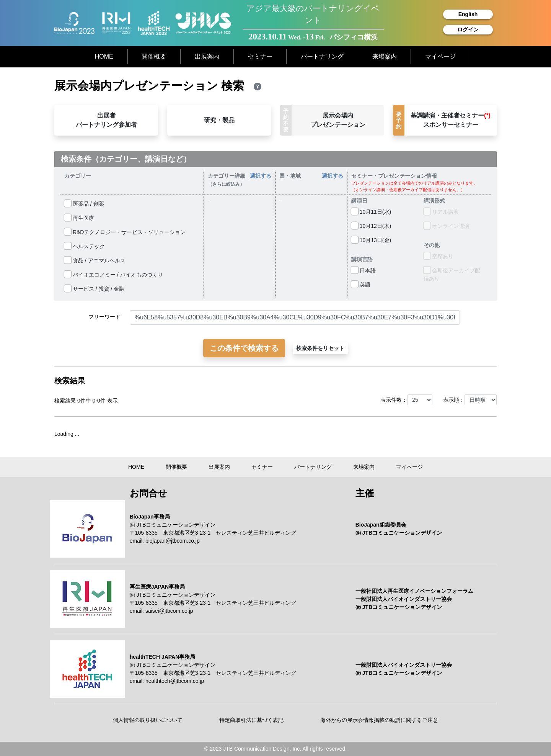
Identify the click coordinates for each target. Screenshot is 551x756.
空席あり (439, 256)
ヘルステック (85, 246)
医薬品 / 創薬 (84, 204)
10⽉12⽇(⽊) (371, 226)
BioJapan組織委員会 (381, 525)
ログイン (468, 29)
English (468, 14)
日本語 (364, 270)
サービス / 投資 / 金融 (94, 289)
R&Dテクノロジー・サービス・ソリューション (125, 232)
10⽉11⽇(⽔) (371, 212)
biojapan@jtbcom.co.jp (173, 541)
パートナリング (322, 56)
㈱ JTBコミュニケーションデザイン (173, 525)
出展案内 (207, 56)
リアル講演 (441, 212)
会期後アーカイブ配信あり (452, 274)
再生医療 (79, 218)
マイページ (440, 56)
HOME (104, 56)
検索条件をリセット (320, 348)
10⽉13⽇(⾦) (371, 240)
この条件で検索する (244, 348)
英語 (361, 285)
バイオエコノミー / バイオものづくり (114, 275)
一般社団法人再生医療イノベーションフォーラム (414, 591)
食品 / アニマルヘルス (95, 260)
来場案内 (385, 56)
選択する (261, 176)
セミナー (260, 56)
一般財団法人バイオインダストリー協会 (404, 599)
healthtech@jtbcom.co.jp (175, 681)
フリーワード (104, 317)
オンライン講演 (447, 226)
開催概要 (154, 56)
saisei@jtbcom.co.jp (169, 611)
